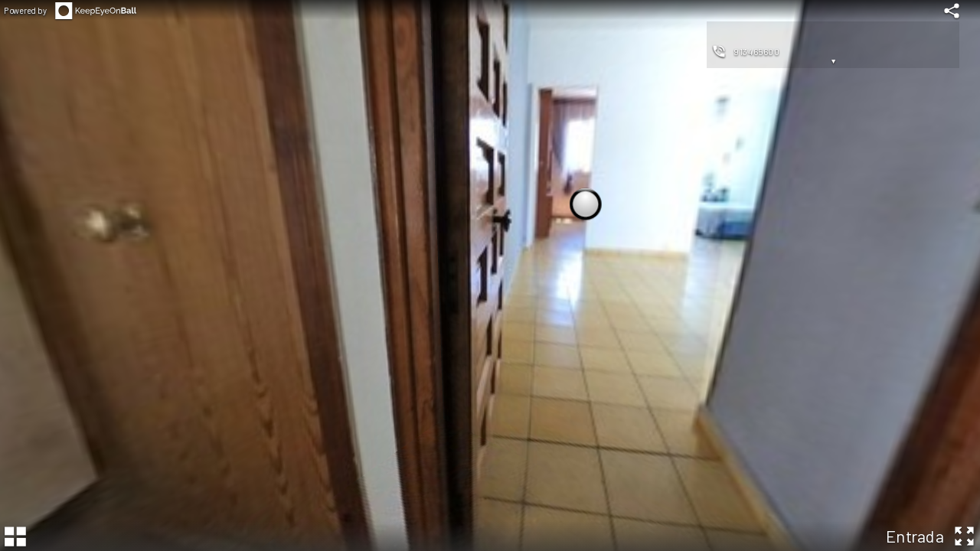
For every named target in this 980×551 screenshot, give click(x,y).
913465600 (757, 51)
